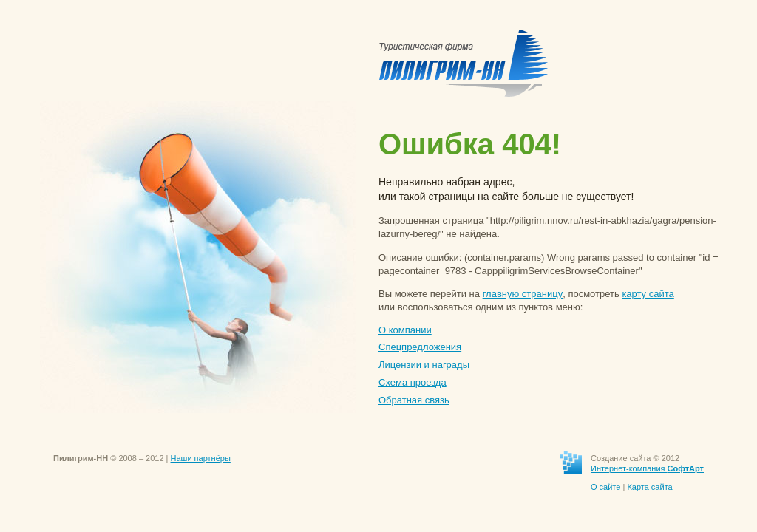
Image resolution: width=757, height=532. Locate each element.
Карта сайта (649, 487)
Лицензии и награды (424, 365)
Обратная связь (414, 400)
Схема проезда (413, 382)
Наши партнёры (201, 458)
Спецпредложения (420, 347)
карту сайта (648, 294)
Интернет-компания (647, 468)
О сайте (605, 487)
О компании (405, 330)
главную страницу (523, 294)
